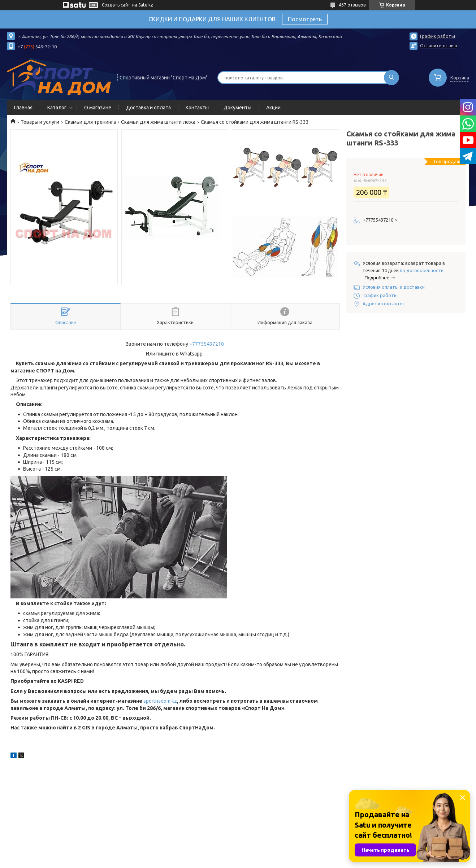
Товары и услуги (40, 122)
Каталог (57, 108)
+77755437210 (207, 344)
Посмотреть (305, 19)
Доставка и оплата (148, 108)
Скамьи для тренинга (90, 122)
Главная (23, 108)
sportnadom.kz (160, 701)
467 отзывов (352, 5)
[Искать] (391, 78)
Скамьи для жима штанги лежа (158, 122)
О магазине (98, 108)
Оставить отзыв (439, 45)
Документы (237, 108)
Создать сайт (116, 5)
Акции (273, 108)
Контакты (197, 108)
